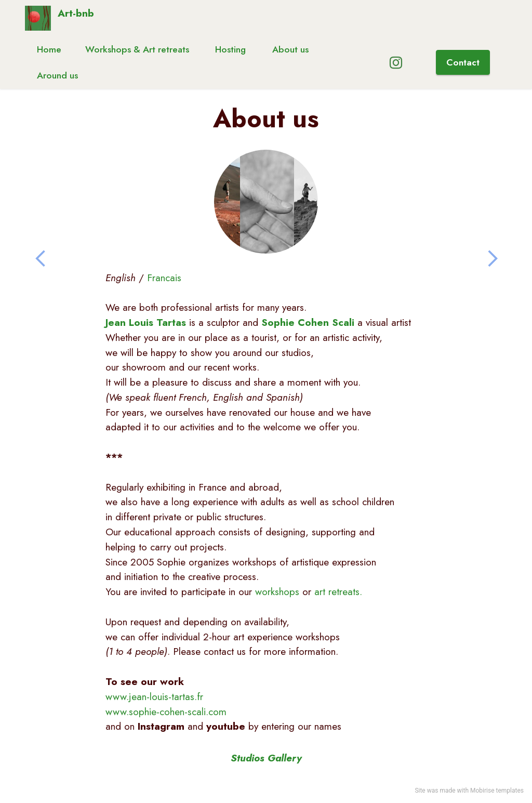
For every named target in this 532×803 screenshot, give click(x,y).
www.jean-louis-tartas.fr (154, 696)
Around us (57, 75)
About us (290, 49)
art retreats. (338, 591)
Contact (463, 62)
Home (49, 49)
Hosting (232, 49)
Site (420, 791)
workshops (277, 591)
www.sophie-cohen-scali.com (166, 712)
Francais (164, 278)
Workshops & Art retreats (138, 49)
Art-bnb (76, 14)
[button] (41, 259)
